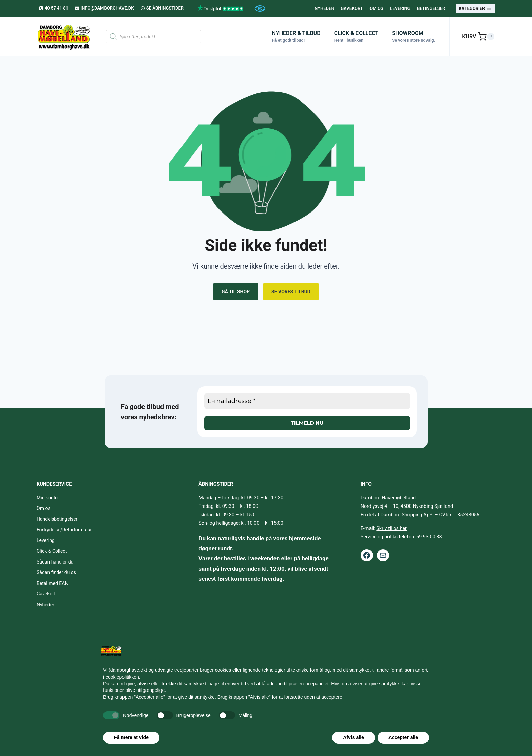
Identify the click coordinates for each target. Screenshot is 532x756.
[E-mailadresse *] (307, 401)
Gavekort (352, 8)
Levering (400, 8)
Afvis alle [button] (353, 737)
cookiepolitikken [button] (122, 677)
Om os (376, 8)
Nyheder (324, 8)
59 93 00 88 (429, 537)
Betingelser (431, 8)
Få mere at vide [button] (131, 737)
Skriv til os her (392, 528)
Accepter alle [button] (403, 737)
